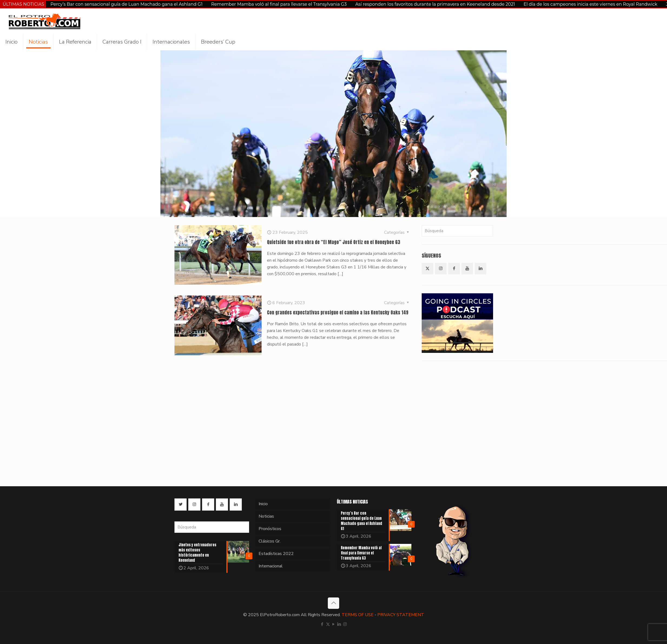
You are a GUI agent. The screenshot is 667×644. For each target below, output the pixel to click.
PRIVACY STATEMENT (401, 615)
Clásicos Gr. (270, 541)
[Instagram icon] (345, 624)
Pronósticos (270, 529)
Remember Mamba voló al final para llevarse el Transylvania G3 (279, 4)
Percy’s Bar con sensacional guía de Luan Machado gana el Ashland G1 (126, 4)
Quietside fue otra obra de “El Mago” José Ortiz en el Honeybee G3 (334, 242)
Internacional (271, 566)
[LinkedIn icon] (339, 624)
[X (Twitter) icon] (328, 624)
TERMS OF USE (358, 615)
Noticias (266, 516)
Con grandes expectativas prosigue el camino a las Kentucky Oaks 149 (338, 313)
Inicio (263, 504)
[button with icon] (427, 269)
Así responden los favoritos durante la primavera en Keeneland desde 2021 (435, 4)
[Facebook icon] (322, 624)
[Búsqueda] (457, 231)
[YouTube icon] (334, 624)
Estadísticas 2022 (276, 554)
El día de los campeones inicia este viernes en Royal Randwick (590, 4)
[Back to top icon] (333, 603)
